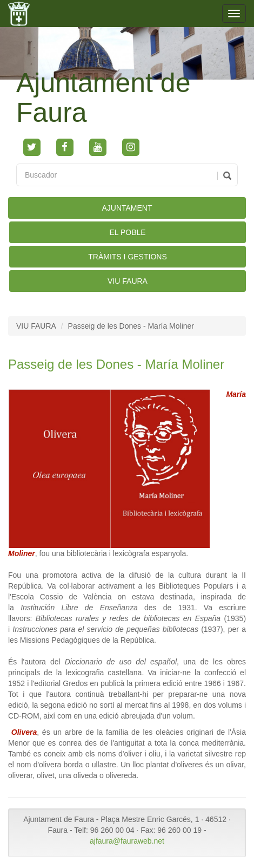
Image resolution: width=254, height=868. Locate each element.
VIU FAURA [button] (128, 281)
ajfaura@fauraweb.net (127, 841)
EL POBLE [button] (127, 232)
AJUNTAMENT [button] (127, 208)
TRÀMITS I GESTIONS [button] (127, 257)
